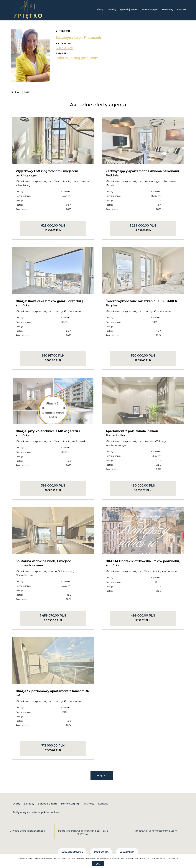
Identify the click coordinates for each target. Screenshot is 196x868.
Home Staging (150, 10)
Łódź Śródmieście (72, 852)
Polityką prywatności (87, 858)
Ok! (98, 864)
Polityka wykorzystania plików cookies (36, 812)
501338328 (64, 48)
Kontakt (181, 10)
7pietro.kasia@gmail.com (77, 58)
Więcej (102, 775)
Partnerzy (168, 10)
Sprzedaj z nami (129, 10)
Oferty (99, 10)
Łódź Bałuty (127, 852)
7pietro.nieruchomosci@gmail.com (156, 831)
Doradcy (111, 10)
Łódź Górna (101, 852)
